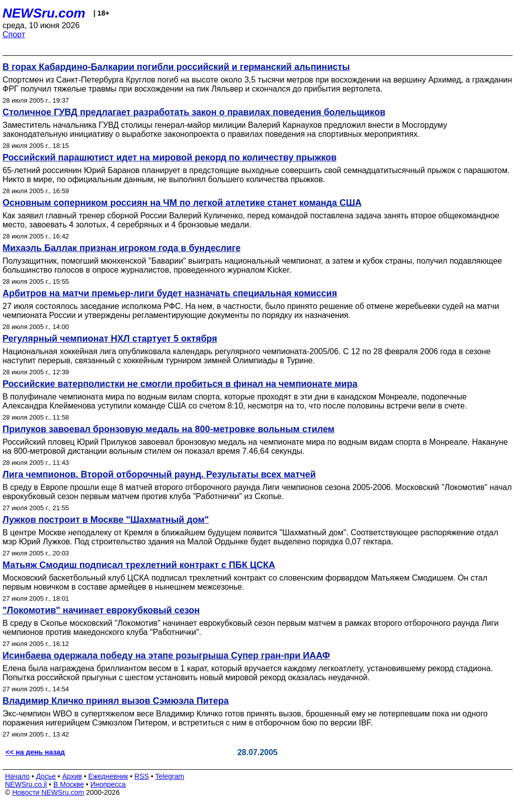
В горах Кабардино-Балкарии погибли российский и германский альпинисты (176, 67)
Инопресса (108, 784)
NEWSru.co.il (26, 784)
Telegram (170, 776)
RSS (142, 776)
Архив (72, 776)
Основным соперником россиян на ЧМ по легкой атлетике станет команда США (182, 203)
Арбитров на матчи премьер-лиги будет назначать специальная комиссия (170, 293)
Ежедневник (108, 776)
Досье (46, 776)
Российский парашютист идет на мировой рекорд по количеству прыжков (169, 157)
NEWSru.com (44, 13)
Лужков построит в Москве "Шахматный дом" (106, 520)
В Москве (69, 784)
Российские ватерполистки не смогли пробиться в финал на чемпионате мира (180, 384)
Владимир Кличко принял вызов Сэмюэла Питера (116, 701)
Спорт (14, 34)
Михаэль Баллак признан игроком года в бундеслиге (121, 248)
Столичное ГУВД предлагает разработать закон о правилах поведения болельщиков (194, 112)
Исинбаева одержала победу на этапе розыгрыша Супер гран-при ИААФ (166, 656)
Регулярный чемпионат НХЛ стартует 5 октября (110, 339)
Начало (17, 776)
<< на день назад (35, 752)
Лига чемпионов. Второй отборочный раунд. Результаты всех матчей (159, 474)
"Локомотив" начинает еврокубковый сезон (101, 610)
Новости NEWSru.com (48, 792)
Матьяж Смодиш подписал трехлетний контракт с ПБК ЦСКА (139, 565)
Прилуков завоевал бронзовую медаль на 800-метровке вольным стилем (168, 429)
